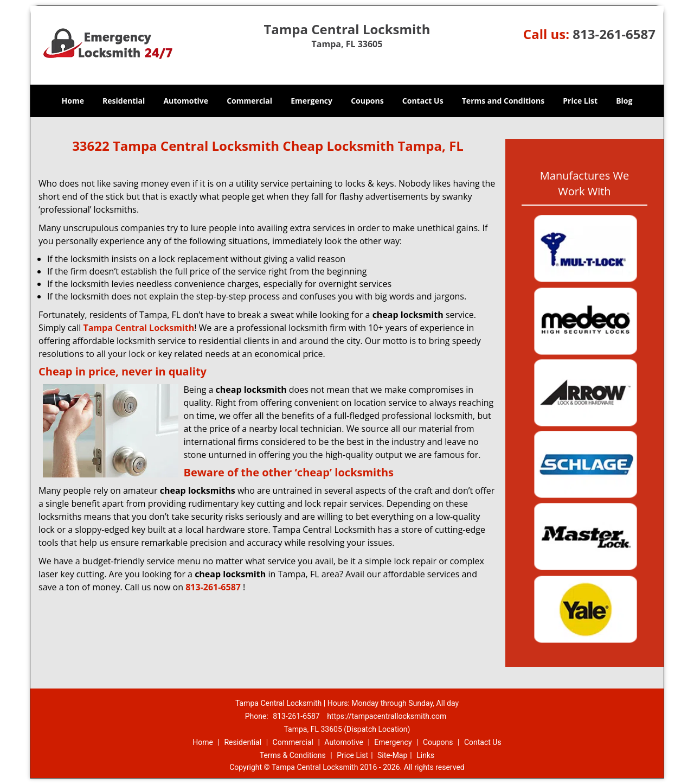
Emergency (311, 101)
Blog (624, 101)
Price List (580, 101)
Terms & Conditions (293, 755)
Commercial (249, 101)
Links (425, 755)
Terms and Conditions (503, 101)
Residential (124, 101)
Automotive (186, 101)
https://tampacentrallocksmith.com (387, 716)
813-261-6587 (614, 34)
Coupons (367, 101)
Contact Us (423, 101)
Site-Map (392, 755)
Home (73, 101)
